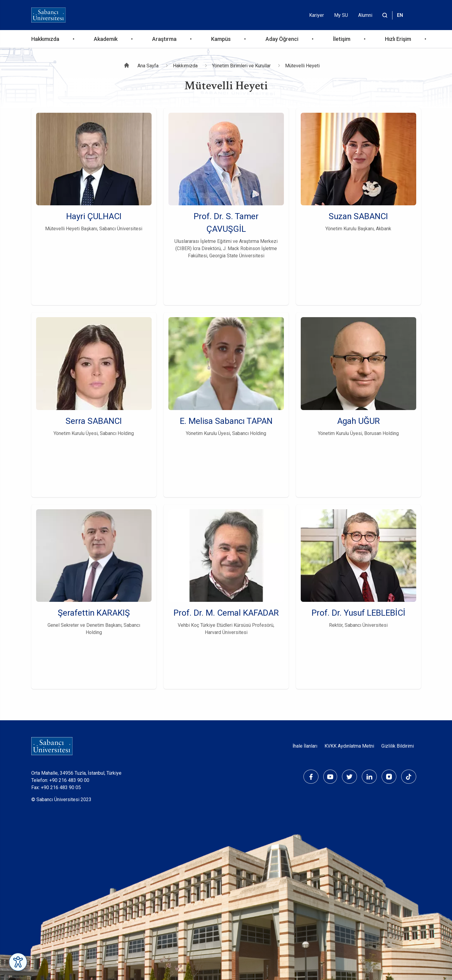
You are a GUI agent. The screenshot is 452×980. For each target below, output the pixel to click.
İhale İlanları (305, 746)
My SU (341, 15)
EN (400, 15)
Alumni (365, 15)
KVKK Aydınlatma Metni (349, 746)
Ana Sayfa (148, 66)
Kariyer (317, 15)
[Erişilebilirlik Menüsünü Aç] (18, 962)
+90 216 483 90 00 (69, 780)
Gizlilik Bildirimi (398, 746)
